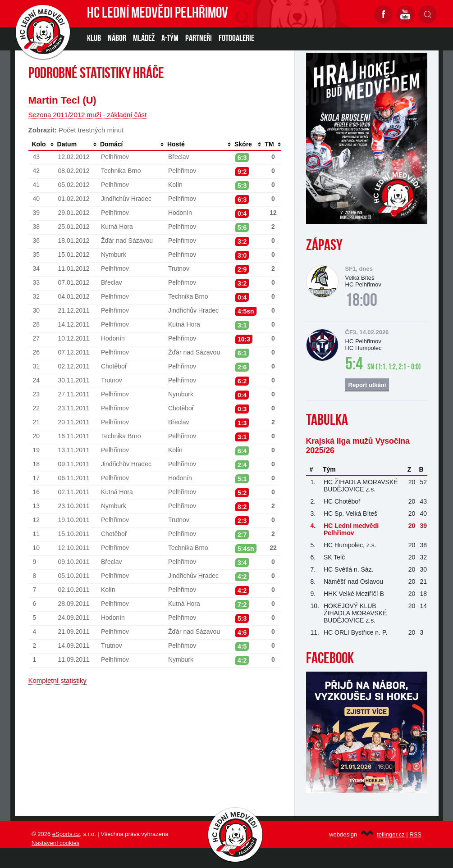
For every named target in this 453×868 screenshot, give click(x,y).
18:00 (361, 301)
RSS (415, 834)
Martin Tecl (54, 100)
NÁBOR (117, 39)
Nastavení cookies (55, 843)
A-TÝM (170, 39)
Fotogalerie (236, 39)
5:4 (354, 365)
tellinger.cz (391, 834)
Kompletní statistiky (57, 680)
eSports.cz (66, 834)
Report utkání (367, 385)
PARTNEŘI (199, 39)
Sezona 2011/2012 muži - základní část (88, 115)
